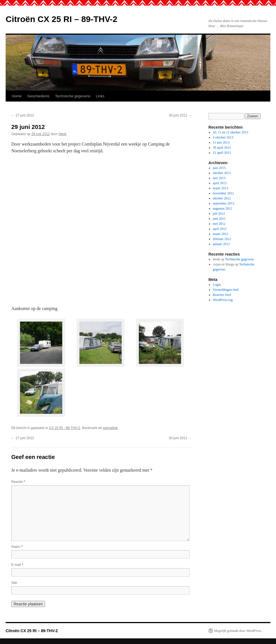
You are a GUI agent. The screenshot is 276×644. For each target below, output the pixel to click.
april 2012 (220, 229)
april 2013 (220, 183)
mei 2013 (219, 178)
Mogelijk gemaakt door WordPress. (238, 631)
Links (100, 96)
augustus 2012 (223, 208)
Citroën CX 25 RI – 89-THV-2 (62, 19)
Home (17, 96)
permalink (110, 428)
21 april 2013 (222, 153)
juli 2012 (219, 214)
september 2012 (224, 203)
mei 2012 (219, 224)
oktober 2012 (222, 198)
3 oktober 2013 (223, 137)
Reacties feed (222, 295)
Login (217, 285)
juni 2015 (219, 168)
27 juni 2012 (23, 115)
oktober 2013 (222, 173)
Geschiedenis (38, 96)
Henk (63, 134)
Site (14, 583)
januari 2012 (221, 244)
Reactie (18, 482)
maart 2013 (221, 188)
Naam (17, 547)
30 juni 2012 (180, 115)
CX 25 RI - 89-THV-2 (65, 428)
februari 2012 (222, 239)
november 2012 (223, 193)
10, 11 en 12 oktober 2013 (231, 132)
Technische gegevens (73, 96)
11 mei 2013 (221, 142)
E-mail (17, 565)
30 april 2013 (222, 148)
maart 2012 (221, 234)
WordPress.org (223, 300)
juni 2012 (219, 219)
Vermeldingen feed (226, 290)
